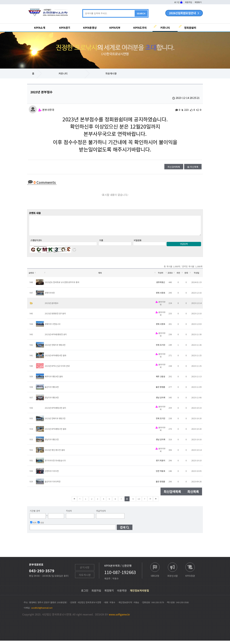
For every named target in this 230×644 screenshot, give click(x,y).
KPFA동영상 (90, 28)
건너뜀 (150, 502)
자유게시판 (111, 73)
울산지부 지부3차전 (53, 485)
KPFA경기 (65, 28)
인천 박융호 (161, 474)
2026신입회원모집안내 (182, 13)
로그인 (177, 2)
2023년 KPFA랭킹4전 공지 (55, 411)
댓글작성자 (101, 514)
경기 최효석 (161, 464)
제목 (33, 526)
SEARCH (141, 13)
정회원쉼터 (190, 28)
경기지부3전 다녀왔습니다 (55, 464)
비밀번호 (138, 244)
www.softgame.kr (119, 618)
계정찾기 (198, 2)
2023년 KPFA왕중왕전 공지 (56, 338)
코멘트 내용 (35, 213)
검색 (123, 531)
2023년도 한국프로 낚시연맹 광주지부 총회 (62, 285)
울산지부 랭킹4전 (52, 390)
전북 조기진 (161, 348)
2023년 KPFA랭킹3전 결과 (55, 432)
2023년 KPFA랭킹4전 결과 (55, 359)
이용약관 (122, 594)
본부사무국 (48, 109)
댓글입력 (184, 247)
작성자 (69, 514)
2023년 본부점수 (52, 306)
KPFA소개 (40, 28)
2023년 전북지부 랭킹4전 (55, 348)
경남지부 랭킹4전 (52, 401)
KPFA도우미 (140, 28)
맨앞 (74, 502)
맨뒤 (156, 502)
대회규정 (155, 579)
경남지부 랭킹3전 (52, 443)
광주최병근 (161, 285)
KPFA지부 (115, 28)
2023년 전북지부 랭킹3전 (55, 422)
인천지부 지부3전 (52, 474)
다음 (145, 502)
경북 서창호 (161, 296)
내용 (41, 526)
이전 (80, 502)
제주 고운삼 (161, 380)
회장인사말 (173, 579)
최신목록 (194, 167)
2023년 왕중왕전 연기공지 (55, 317)
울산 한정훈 (161, 390)
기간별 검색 (35, 514)
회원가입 (188, 2)
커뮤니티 (165, 28)
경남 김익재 (161, 401)
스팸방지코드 (36, 244)
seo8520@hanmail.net (42, 611)
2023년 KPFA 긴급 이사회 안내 (57, 369)
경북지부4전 (50, 296)
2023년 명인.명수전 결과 (55, 453)
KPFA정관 (190, 579)
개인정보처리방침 (139, 594)
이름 (101, 244)
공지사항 (85, 571)
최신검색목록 (174, 167)
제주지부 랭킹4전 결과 (54, 380)
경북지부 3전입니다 (53, 327)
